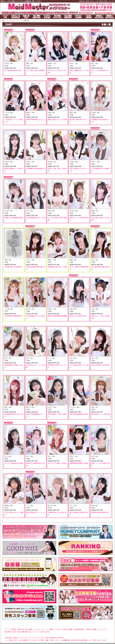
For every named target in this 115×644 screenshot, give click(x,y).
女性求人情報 (67, 629)
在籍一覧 (21, 629)
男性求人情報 (91, 629)
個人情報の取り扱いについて (28, 632)
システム (37, 629)
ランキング (102, 629)
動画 (51, 629)
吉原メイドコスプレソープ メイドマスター (29, 638)
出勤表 (14, 629)
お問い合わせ (45, 632)
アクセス (58, 629)
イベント (45, 629)
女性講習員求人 (79, 629)
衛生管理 (8, 632)
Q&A (14, 632)
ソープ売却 (9, 640)
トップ (7, 629)
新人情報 (29, 629)
